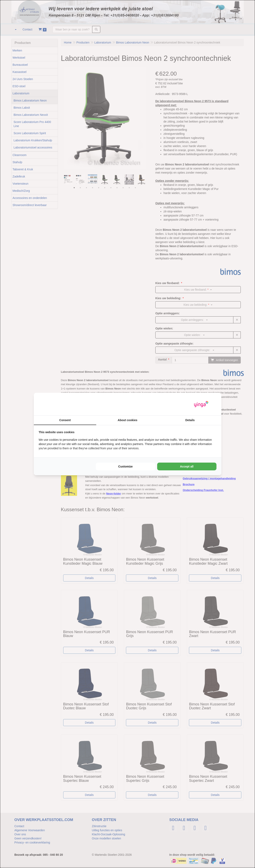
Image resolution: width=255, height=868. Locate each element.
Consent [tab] (65, 420)
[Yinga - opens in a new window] (201, 404)
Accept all (187, 466)
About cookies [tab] (127, 420)
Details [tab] (190, 420)
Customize (125, 466)
